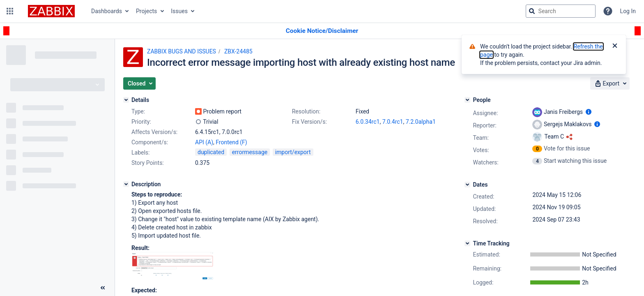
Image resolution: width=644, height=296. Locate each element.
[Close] (615, 46)
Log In (628, 11)
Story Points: (148, 163)
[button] (10, 11)
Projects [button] (146, 11)
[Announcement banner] (322, 31)
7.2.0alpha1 (421, 122)
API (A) (204, 142)
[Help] (608, 11)
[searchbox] (561, 11)
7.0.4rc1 (393, 122)
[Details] (126, 100)
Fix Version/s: (309, 122)
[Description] (126, 184)
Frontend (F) (231, 142)
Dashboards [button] (107, 11)
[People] (467, 100)
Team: (481, 138)
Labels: (140, 153)
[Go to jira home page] (51, 11)
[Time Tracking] (467, 243)
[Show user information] (589, 112)
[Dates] (467, 185)
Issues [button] (179, 11)
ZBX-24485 (238, 51)
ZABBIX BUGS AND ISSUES (182, 51)
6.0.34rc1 (368, 122)
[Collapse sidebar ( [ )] (103, 288)
